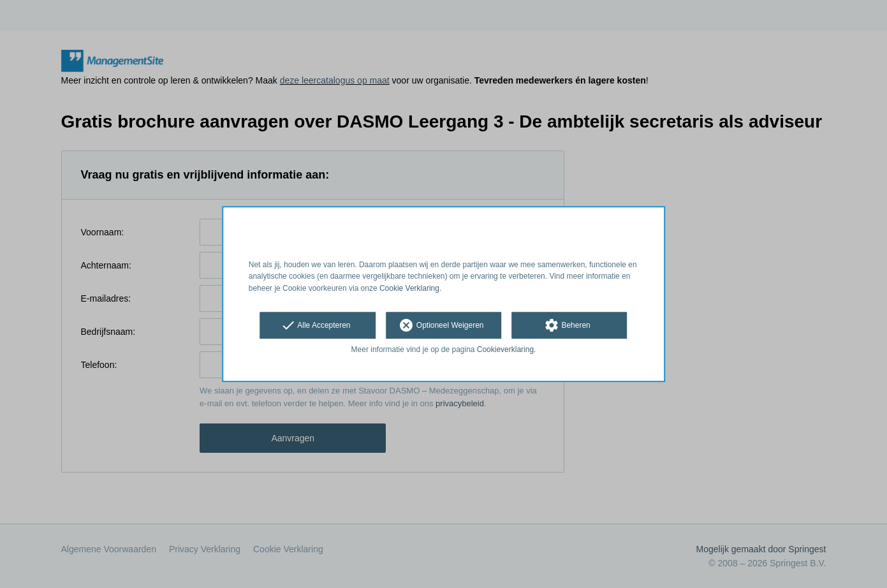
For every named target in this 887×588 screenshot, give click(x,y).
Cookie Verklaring (409, 288)
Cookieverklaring (505, 349)
